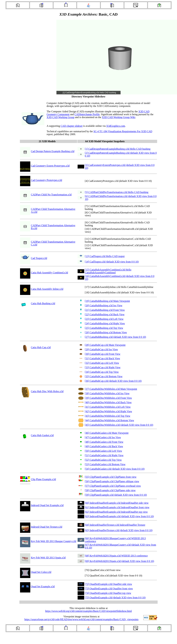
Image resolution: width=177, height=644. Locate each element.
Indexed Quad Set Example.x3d (47, 505)
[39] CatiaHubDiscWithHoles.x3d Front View (108, 398)
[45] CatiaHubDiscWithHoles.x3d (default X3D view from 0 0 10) (119, 425)
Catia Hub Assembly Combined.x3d (49, 273)
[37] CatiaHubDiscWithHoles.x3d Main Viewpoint (111, 389)
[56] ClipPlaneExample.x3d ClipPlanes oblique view (112, 481)
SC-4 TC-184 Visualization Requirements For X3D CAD (123, 131)
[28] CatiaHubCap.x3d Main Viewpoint (105, 345)
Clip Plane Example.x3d (43, 479)
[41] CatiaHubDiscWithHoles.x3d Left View (108, 407)
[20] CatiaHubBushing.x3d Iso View (104, 305)
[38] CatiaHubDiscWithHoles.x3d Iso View (107, 393)
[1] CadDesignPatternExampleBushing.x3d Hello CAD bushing (118, 149)
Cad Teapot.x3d (39, 258)
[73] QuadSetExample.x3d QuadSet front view (109, 589)
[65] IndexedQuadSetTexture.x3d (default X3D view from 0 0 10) (119, 530)
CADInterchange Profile (87, 114)
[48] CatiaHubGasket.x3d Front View (104, 442)
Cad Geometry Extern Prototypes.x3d (50, 166)
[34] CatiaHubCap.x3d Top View (102, 372)
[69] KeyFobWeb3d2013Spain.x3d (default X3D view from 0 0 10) (119, 561)
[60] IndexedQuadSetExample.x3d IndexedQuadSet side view (117, 503)
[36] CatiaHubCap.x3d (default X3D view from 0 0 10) (113, 381)
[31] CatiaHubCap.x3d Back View (102, 358)
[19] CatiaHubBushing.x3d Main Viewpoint (107, 301)
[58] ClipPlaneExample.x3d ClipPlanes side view (110, 490)
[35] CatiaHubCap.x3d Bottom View (104, 376)
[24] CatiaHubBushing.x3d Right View (105, 323)
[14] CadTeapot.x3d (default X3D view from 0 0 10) (112, 262)
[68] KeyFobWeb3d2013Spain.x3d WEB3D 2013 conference (116, 556)
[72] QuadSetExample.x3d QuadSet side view (108, 584)
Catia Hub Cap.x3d (41, 347)
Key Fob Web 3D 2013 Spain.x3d (48, 558)
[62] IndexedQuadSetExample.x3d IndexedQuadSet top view (116, 512)
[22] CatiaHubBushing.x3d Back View (105, 314)
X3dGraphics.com (116, 126)
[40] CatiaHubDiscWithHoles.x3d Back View (108, 402)
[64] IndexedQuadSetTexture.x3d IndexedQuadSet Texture (115, 525)
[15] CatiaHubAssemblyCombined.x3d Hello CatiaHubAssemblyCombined (108, 271)
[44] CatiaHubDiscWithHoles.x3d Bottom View (109, 420)
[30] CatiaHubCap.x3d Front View (103, 354)
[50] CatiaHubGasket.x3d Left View (103, 451)
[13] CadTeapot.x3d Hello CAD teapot (105, 256)
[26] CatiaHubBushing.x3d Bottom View (106, 332)
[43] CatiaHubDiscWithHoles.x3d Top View (108, 416)
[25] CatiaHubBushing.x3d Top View (104, 328)
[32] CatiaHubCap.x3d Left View (102, 363)
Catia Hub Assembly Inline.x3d (47, 289)
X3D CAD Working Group (61, 117)
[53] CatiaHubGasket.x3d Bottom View (105, 464)
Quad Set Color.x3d (41, 572)
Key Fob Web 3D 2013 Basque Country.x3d (54, 541)
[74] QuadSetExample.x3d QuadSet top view (108, 593)
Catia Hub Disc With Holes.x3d (47, 391)
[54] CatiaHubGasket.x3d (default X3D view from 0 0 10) (115, 469)
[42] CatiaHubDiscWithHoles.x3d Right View (108, 411)
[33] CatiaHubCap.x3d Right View (103, 367)
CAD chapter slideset (72, 126)
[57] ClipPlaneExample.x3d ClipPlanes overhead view (113, 486)
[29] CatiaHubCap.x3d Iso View (101, 349)
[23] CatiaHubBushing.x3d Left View (104, 319)
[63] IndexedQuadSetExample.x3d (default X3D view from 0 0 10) (119, 516)
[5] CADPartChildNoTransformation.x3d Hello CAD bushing (117, 192)
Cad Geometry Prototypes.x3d (46, 180)
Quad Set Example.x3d (43, 586)
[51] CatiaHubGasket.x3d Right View (104, 455)
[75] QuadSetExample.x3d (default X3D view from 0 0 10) (115, 598)
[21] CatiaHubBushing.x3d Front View (105, 310)
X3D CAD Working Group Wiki (118, 117)
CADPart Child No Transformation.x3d (51, 195)
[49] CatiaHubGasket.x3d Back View (104, 446)
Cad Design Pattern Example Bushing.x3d (53, 151)
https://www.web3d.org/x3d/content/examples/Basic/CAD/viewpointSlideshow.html (88, 611)
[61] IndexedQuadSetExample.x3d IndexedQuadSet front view (117, 507)
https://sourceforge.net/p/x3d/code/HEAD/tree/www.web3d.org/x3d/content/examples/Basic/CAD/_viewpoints (81, 619)
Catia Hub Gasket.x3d (42, 435)
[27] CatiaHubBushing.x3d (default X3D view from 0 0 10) (115, 337)
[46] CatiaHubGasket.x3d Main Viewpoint (107, 433)
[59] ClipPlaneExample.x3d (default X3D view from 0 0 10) (116, 495)
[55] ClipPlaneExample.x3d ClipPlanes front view (111, 477)
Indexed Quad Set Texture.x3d (47, 527)
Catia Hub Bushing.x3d (43, 303)
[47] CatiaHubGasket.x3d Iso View (103, 437)
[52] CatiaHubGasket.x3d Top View (103, 460)
